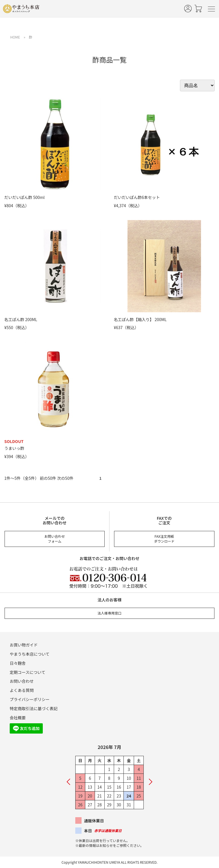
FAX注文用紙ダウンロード (164, 539)
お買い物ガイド (24, 645)
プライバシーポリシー (30, 699)
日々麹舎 (18, 663)
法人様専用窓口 (109, 613)
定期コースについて (28, 672)
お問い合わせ (22, 681)
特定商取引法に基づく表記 (34, 708)
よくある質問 (22, 690)
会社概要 (18, 718)
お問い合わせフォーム (54, 539)
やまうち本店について (30, 654)
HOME (15, 37)
